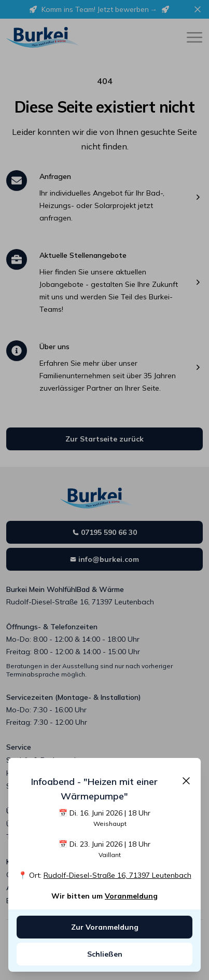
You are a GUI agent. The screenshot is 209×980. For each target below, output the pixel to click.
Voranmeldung (131, 896)
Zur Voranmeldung (105, 927)
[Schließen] (186, 781)
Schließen (105, 954)
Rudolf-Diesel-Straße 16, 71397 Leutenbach (117, 875)
